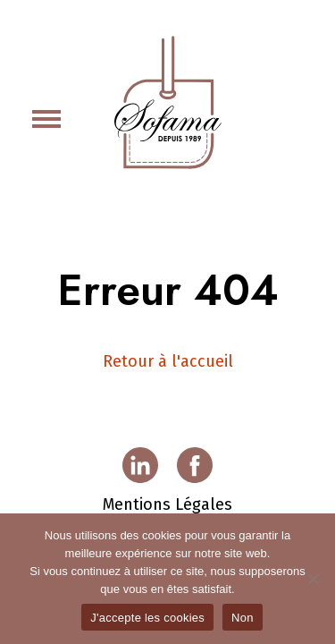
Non (243, 618)
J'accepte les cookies (147, 618)
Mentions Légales (167, 504)
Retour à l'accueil (168, 361)
